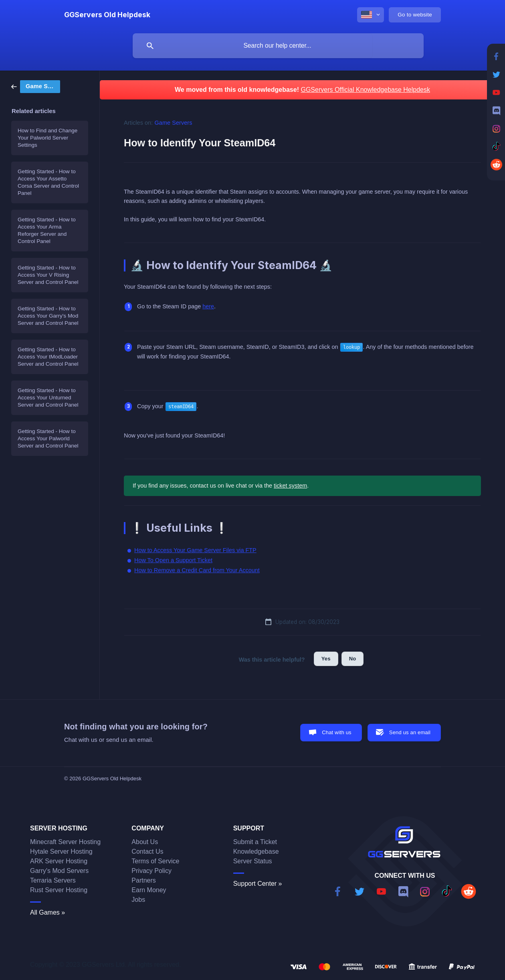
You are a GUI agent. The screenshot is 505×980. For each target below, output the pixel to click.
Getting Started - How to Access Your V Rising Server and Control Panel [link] (48, 275)
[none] (107, 15)
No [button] (353, 659)
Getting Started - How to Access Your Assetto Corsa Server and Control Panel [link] (48, 182)
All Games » (47, 912)
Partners (143, 880)
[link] (36, 86)
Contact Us (147, 851)
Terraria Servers (53, 880)
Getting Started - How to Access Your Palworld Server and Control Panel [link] (48, 438)
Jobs (138, 900)
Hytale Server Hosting (61, 851)
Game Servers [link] (174, 123)
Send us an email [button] (410, 732)
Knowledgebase (256, 851)
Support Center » (258, 884)
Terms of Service (155, 861)
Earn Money (149, 890)
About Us (145, 842)
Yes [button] (326, 659)
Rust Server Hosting (59, 890)
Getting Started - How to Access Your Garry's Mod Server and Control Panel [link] (48, 316)
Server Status (253, 861)
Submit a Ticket (255, 842)
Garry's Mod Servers (59, 871)
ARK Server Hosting (59, 861)
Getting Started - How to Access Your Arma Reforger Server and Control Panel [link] (47, 230)
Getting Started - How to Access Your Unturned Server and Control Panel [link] (48, 398)
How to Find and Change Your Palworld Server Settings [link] (47, 138)
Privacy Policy (151, 871)
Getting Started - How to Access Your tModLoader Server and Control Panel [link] (48, 357)
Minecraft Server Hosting (65, 842)
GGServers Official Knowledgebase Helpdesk (365, 90)
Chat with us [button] (337, 732)
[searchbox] (278, 46)
